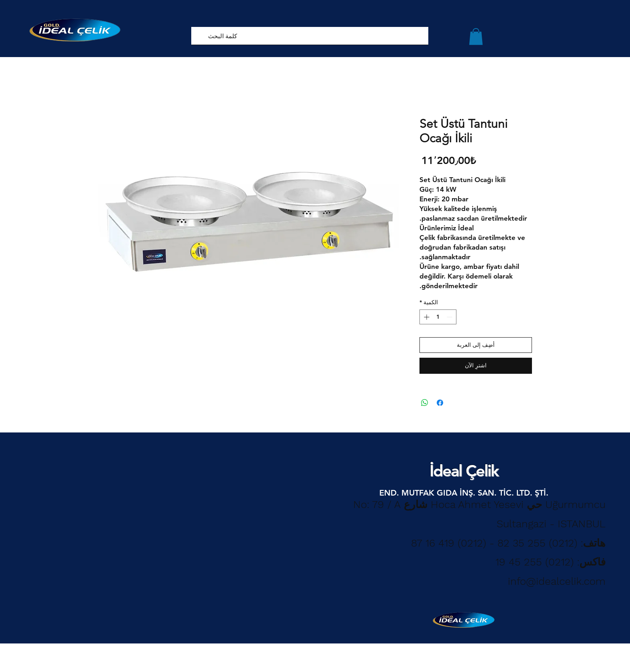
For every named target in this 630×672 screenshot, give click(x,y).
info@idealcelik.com (557, 581)
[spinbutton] (438, 317)
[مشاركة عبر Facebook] (440, 403)
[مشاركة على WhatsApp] (425, 403)
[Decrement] (450, 317)
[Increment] (426, 317)
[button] (476, 37)
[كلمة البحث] (320, 36)
